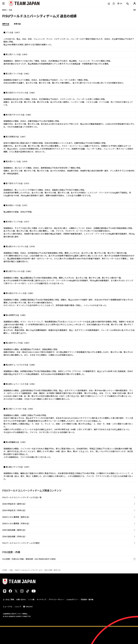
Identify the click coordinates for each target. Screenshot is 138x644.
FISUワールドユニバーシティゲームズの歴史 (21, 543)
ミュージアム (8, 606)
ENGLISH (29, 606)
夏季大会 (6, 24)
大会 (11, 570)
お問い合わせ (21, 599)
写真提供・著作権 (87, 599)
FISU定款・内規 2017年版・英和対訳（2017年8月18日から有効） (30, 559)
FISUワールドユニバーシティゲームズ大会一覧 (22, 497)
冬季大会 (17, 24)
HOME (5, 570)
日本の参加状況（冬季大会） (14, 510)
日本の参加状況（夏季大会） (14, 504)
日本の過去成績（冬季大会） (14, 536)
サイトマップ (41, 599)
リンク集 (31, 599)
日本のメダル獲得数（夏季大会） (16, 517)
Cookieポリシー (72, 599)
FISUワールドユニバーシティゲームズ (28, 570)
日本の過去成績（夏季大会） (14, 530)
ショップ (18, 606)
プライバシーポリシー (56, 599)
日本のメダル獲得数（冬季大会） (16, 523)
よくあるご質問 (8, 599)
